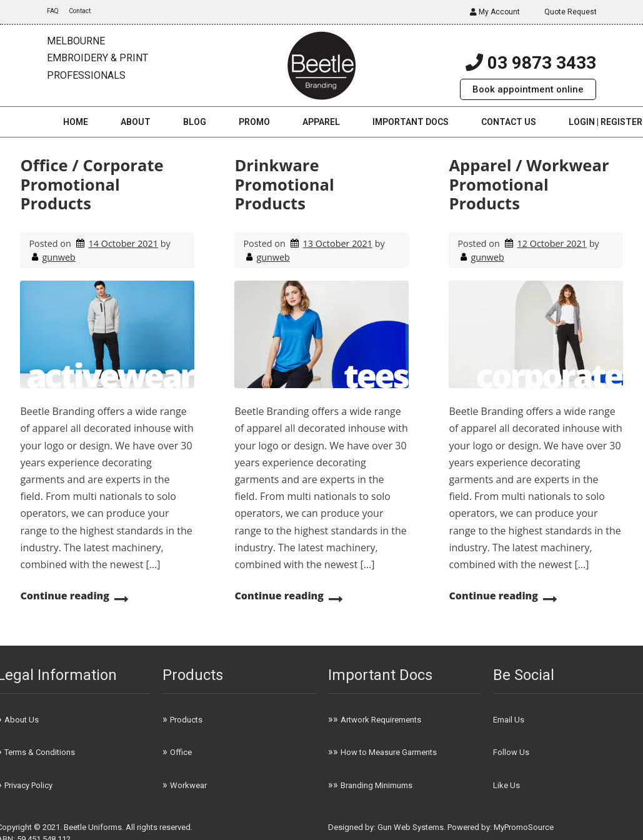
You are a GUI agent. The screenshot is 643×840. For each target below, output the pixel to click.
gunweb (59, 257)
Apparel (321, 122)
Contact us (509, 122)
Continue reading (65, 596)
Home (76, 122)
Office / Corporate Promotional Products (92, 184)
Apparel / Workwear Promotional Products (529, 184)
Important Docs (411, 122)
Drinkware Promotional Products (284, 184)
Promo (254, 122)
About (136, 122)
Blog (195, 122)
